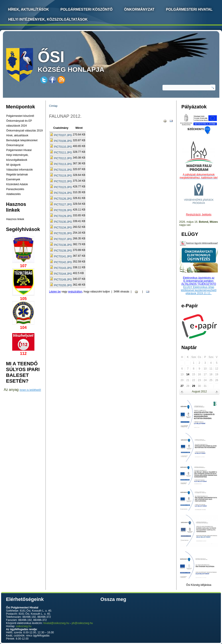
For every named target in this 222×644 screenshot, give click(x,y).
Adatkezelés (13, 194)
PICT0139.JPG (63, 251)
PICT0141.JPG (63, 256)
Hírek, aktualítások (17, 135)
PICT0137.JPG (63, 239)
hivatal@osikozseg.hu (56, 623)
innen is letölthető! (30, 390)
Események (13, 179)
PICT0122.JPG (63, 181)
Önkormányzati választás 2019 (24, 131)
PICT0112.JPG (63, 158)
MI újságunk (13, 165)
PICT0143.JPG (63, 268)
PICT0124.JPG (63, 193)
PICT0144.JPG (63, 274)
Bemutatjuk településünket (22, 140)
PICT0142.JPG (63, 262)
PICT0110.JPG (63, 147)
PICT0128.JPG (63, 210)
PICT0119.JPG (63, 176)
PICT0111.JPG (63, 153)
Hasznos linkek (15, 219)
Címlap (53, 106)
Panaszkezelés (15, 189)
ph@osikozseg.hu (82, 623)
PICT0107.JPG (63, 135)
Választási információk (19, 170)
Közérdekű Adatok (17, 184)
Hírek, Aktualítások (28, 9)
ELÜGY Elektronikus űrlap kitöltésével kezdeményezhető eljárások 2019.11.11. (199, 290)
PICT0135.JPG (63, 233)
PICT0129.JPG (63, 216)
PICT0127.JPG (63, 205)
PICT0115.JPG (63, 170)
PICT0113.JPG (63, 164)
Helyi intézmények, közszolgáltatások (48, 19)
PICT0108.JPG (63, 141)
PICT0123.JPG (63, 187)
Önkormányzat (139, 9)
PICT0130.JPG (63, 222)
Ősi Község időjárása (199, 585)
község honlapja (81, 61)
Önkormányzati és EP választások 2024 (19, 123)
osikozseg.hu (24, 626)
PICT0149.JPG (63, 280)
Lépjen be (55, 292)
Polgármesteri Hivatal (189, 9)
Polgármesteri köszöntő (86, 9)
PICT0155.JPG (63, 285)
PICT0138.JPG (63, 245)
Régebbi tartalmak (17, 175)
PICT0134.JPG (63, 228)
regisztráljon (75, 292)
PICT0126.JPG (63, 199)
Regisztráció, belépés (199, 215)
